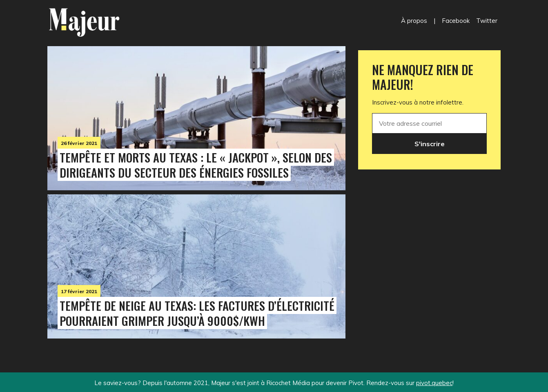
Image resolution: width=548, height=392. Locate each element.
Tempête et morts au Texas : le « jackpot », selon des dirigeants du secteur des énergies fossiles (196, 165)
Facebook (456, 21)
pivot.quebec (434, 383)
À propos (414, 21)
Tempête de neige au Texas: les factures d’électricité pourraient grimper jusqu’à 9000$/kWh (197, 313)
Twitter (487, 21)
